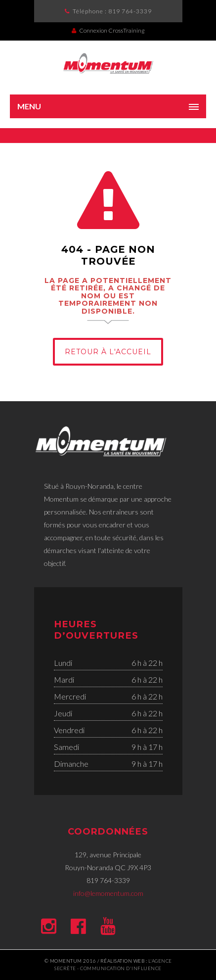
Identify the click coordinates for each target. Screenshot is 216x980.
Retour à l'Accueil (108, 352)
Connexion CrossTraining (108, 30)
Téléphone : (112, 11)
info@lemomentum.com (108, 893)
